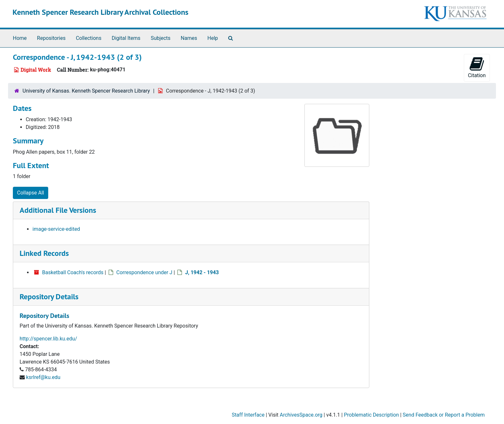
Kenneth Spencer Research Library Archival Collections (100, 12)
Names (189, 38)
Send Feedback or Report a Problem (444, 415)
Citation (477, 67)
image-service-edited (56, 229)
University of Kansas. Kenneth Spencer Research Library (86, 91)
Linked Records (44, 253)
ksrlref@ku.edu (43, 377)
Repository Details (49, 297)
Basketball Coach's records (73, 272)
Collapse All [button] (31, 193)
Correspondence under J (144, 272)
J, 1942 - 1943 (202, 272)
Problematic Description (371, 415)
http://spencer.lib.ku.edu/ (48, 339)
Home (20, 38)
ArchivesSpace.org (301, 415)
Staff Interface (248, 415)
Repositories (51, 38)
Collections (89, 38)
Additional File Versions (58, 210)
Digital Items (126, 38)
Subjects (161, 38)
